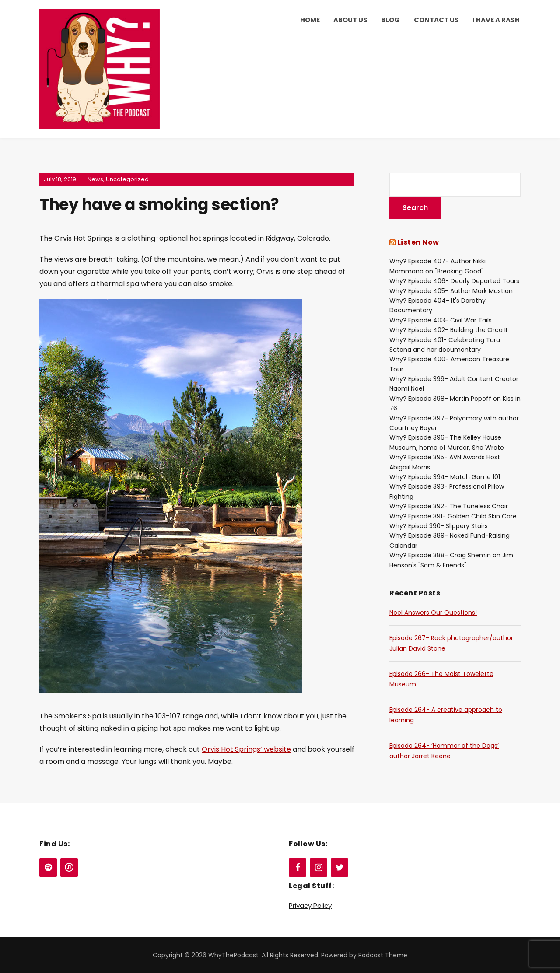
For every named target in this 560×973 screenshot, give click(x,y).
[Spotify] (48, 868)
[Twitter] (339, 868)
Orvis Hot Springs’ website (246, 749)
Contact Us (436, 20)
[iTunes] (69, 868)
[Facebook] (297, 868)
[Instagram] (318, 868)
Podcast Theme (383, 955)
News (95, 179)
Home (310, 20)
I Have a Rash (496, 20)
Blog (390, 20)
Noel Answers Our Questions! (433, 612)
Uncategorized (127, 179)
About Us (350, 20)
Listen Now (418, 242)
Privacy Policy (310, 905)
